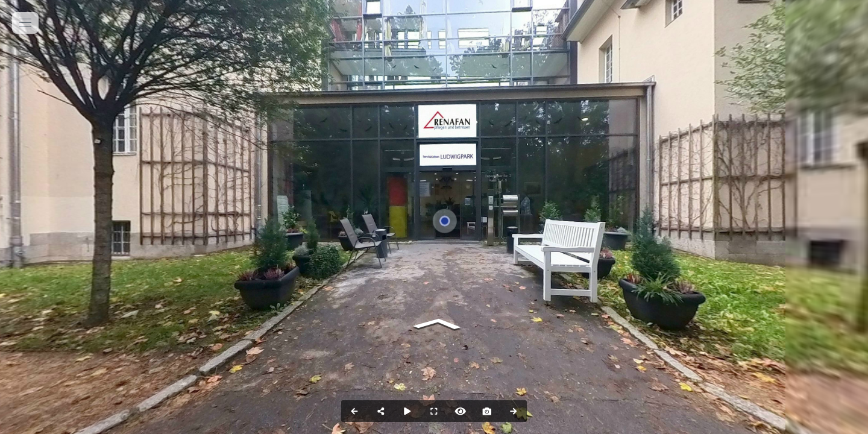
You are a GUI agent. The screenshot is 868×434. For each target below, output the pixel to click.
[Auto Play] (407, 411)
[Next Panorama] (514, 411)
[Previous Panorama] (354, 411)
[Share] (381, 411)
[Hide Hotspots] (461, 411)
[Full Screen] (434, 411)
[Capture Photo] (487, 411)
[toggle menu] (25, 23)
